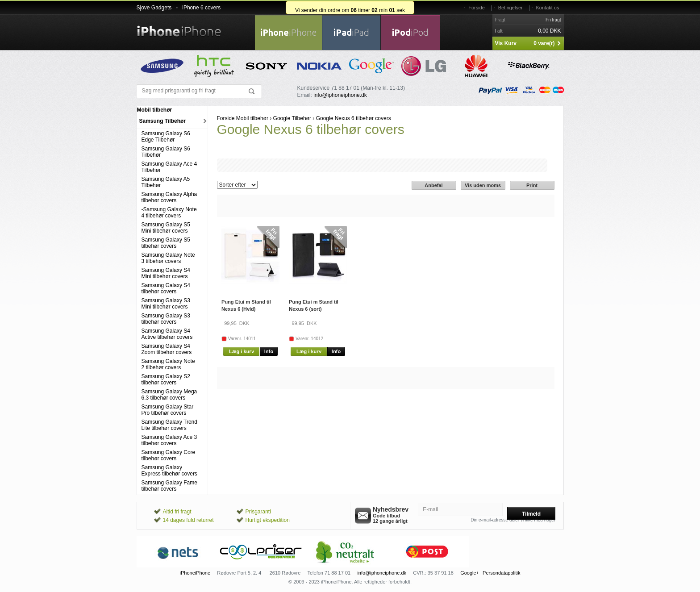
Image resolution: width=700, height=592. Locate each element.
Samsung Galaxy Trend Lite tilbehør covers (169, 425)
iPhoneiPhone (195, 573)
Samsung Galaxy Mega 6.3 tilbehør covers (169, 395)
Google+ (470, 573)
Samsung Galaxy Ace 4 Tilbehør (169, 167)
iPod (410, 32)
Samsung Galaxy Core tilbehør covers (169, 455)
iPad (351, 32)
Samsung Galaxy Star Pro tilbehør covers (168, 410)
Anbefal (433, 185)
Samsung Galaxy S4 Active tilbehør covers (167, 334)
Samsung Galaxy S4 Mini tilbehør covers (166, 273)
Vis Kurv (506, 43)
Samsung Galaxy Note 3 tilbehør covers (168, 258)
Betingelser (510, 8)
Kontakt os (548, 8)
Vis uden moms (483, 185)
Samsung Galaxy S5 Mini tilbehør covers (166, 228)
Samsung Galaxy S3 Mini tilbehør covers (166, 304)
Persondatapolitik (501, 573)
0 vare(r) (544, 43)
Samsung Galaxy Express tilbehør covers (169, 471)
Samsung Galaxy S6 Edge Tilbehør (166, 137)
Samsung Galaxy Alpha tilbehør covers (169, 197)
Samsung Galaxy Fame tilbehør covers (169, 486)
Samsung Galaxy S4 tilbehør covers (166, 288)
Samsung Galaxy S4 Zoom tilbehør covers (167, 349)
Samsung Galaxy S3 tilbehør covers (166, 319)
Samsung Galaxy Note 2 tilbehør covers (168, 364)
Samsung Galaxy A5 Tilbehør (166, 182)
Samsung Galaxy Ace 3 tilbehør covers (169, 440)
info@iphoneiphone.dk (340, 95)
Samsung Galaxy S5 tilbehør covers (166, 243)
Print (532, 185)
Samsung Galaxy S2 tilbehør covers (166, 379)
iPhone (288, 32)
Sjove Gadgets (154, 8)
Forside (477, 8)
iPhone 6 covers (201, 8)
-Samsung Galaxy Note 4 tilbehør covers (169, 213)
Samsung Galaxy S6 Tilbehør (166, 152)
